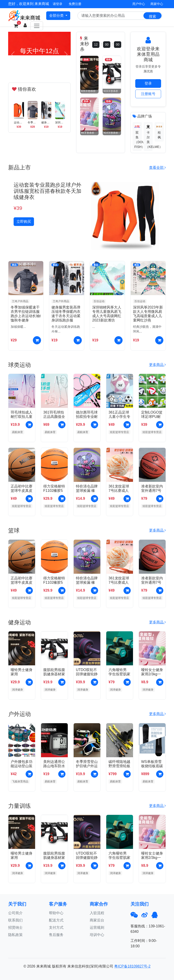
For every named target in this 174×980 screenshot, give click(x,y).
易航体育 (17, 432)
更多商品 (157, 365)
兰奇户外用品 (20, 301)
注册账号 (148, 94)
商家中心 (157, 4)
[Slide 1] (31, 71)
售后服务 (56, 935)
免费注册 (75, 4)
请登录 (58, 4)
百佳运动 (99, 301)
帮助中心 (56, 913)
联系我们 (15, 920)
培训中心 (97, 935)
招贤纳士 (15, 927)
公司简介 (15, 913)
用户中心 (139, 4)
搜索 (152, 16)
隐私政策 (15, 935)
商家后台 (97, 920)
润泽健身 (17, 690)
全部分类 (57, 16)
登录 (148, 83)
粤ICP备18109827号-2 (132, 966)
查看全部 (157, 168)
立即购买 (24, 222)
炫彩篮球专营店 (119, 432)
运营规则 (97, 927)
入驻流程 (97, 913)
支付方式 (56, 927)
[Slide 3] (48, 71)
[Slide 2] (39, 71)
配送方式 (56, 920)
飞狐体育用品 (20, 782)
